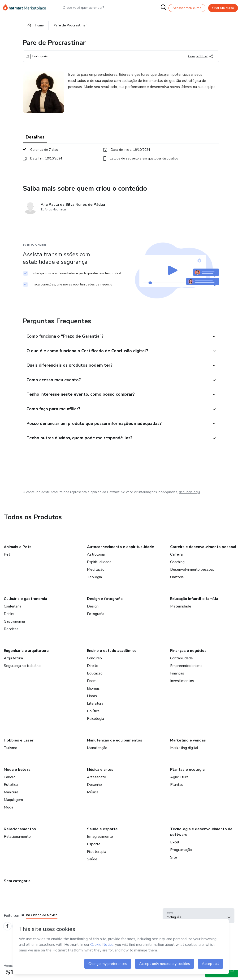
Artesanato (97, 787)
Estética (11, 794)
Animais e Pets (18, 557)
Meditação (96, 579)
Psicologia (95, 728)
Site (174, 867)
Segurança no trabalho (22, 675)
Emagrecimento (100, 846)
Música (93, 802)
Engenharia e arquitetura (26, 660)
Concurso (94, 668)
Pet (7, 564)
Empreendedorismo (186, 675)
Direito (93, 675)
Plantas (177, 794)
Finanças (177, 683)
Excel (175, 852)
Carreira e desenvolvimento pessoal (203, 557)
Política (93, 721)
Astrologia (96, 564)
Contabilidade (181, 668)
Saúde (92, 869)
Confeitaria (13, 616)
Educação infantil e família (194, 608)
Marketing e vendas (188, 750)
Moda (9, 817)
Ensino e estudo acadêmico (112, 660)
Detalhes (35, 139)
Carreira (176, 564)
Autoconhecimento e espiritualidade (121, 557)
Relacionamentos (20, 839)
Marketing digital (184, 758)
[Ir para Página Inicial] (26, 8)
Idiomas (93, 698)
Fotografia (96, 624)
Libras (92, 706)
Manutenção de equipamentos (115, 750)
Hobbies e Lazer (19, 750)
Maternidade (181, 616)
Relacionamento (17, 846)
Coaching (177, 572)
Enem (92, 691)
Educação (95, 683)
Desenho (94, 794)
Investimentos (182, 691)
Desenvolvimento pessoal (192, 579)
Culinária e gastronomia (25, 608)
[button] (116, 339)
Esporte (94, 854)
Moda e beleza (17, 779)
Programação (181, 859)
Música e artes (100, 779)
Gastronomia (14, 631)
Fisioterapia (97, 861)
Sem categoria (17, 891)
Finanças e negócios (188, 660)
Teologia (94, 587)
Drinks (9, 624)
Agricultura (179, 787)
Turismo (11, 758)
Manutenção (97, 758)
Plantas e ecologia (187, 779)
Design (93, 616)
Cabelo (10, 787)
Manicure (11, 802)
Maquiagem (13, 809)
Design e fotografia (105, 608)
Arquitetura (13, 668)
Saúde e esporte (102, 839)
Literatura (95, 713)
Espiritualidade (99, 572)
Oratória (177, 587)
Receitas (11, 639)
